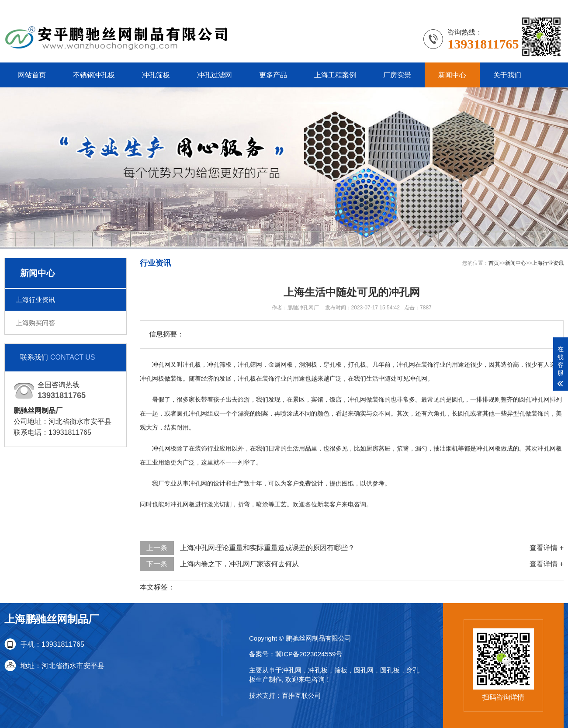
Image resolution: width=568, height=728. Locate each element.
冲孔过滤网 (215, 75)
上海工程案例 (335, 75)
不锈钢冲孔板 (94, 75)
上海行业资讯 (35, 300)
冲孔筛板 (156, 75)
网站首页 (32, 75)
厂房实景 (397, 75)
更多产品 (273, 75)
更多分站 (550, 6)
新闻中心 (452, 75)
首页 (494, 263)
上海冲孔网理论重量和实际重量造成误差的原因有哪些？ (267, 548)
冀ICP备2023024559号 (309, 654)
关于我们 (507, 75)
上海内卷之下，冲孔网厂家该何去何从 (239, 564)
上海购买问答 (35, 323)
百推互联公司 (301, 695)
